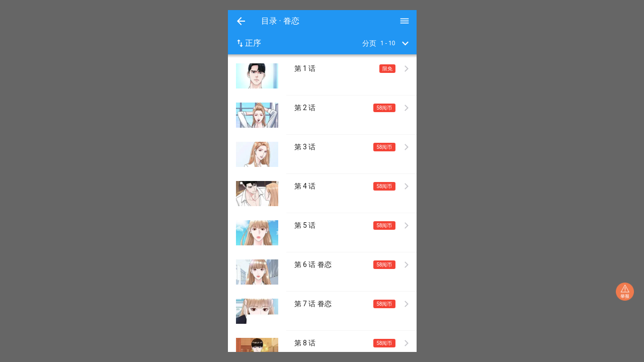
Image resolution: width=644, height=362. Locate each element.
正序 (248, 43)
